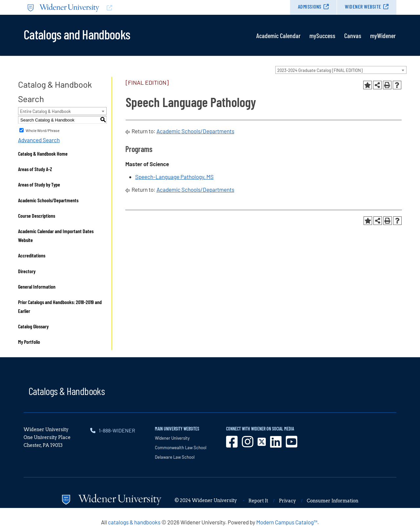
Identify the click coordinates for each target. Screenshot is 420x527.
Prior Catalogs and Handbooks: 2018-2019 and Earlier (60, 306)
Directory (27, 271)
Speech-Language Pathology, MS (174, 177)
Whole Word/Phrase (42, 130)
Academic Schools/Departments (48, 200)
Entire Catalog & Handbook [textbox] (45, 111)
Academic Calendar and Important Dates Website (56, 235)
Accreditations (32, 255)
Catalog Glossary (33, 326)
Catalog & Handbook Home (43, 154)
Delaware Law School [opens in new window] (175, 457)
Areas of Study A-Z (35, 169)
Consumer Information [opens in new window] (333, 501)
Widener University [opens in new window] (172, 438)
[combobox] (341, 70)
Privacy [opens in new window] (287, 501)
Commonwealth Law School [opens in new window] (181, 448)
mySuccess (322, 35)
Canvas (353, 35)
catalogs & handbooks (134, 522)
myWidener (383, 35)
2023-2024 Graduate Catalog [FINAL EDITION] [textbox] (320, 70)
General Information (37, 286)
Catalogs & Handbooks (67, 391)
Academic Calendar (278, 35)
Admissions (310, 6)
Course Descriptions (37, 216)
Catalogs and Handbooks (77, 34)
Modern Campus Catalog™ (287, 522)
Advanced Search (39, 140)
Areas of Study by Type (39, 184)
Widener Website (363, 6)
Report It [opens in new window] (258, 501)
